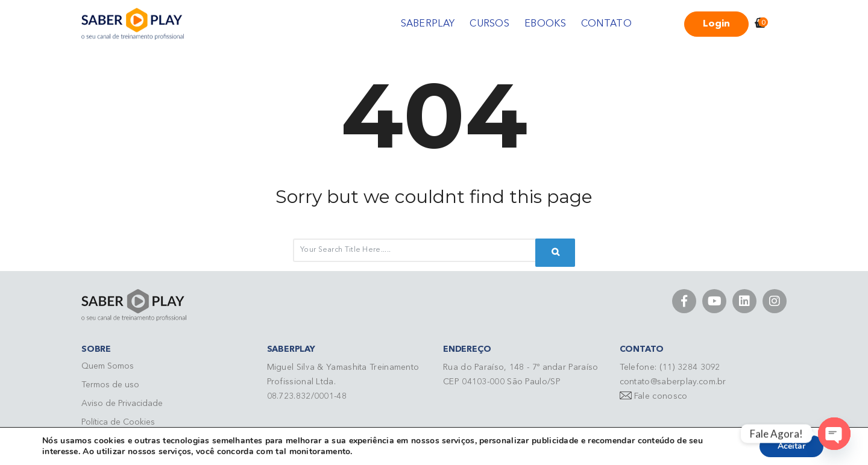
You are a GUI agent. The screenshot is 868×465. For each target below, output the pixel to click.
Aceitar (791, 446)
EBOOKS (545, 24)
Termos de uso (110, 385)
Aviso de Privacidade (122, 404)
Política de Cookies (118, 422)
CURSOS (489, 24)
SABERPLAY (428, 24)
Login (716, 24)
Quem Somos (108, 366)
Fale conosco (661, 396)
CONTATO (606, 24)
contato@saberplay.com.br (673, 382)
